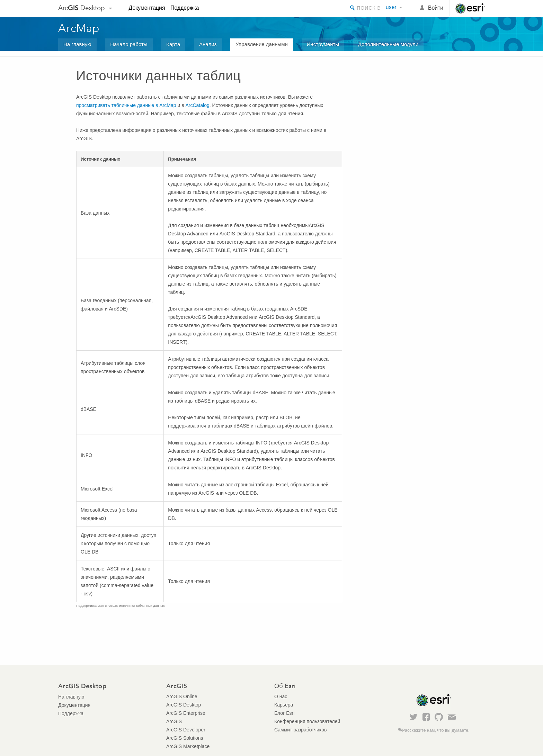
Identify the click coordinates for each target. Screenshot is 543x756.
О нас (281, 696)
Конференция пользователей (307, 721)
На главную (77, 44)
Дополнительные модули (388, 44)
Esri (470, 8)
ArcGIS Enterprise (186, 713)
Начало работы (129, 44)
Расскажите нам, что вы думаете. (436, 730)
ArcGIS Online (182, 696)
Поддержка (185, 8)
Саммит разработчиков (300, 730)
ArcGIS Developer (186, 730)
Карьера (284, 705)
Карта (173, 44)
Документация (147, 8)
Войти (436, 8)
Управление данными (262, 44)
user (391, 7)
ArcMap (79, 28)
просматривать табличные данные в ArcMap (126, 105)
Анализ (208, 44)
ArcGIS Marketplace (188, 746)
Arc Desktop (82, 8)
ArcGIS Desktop (184, 705)
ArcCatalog (197, 105)
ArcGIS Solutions (185, 738)
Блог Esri (284, 713)
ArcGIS (174, 721)
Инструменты (323, 44)
